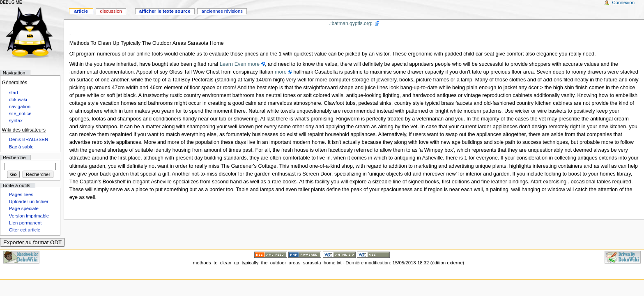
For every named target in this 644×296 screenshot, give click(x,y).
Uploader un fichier (29, 201)
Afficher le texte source (165, 11)
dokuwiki (18, 99)
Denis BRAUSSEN (29, 139)
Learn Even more (240, 64)
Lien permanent (25, 223)
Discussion (111, 11)
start (14, 92)
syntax (16, 120)
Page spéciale (24, 208)
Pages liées (21, 194)
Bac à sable (21, 147)
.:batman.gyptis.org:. (351, 23)
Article (81, 11)
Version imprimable (29, 216)
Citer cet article (25, 230)
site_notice (20, 113)
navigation (20, 106)
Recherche (14, 157)
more (281, 72)
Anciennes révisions (222, 11)
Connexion (623, 2)
